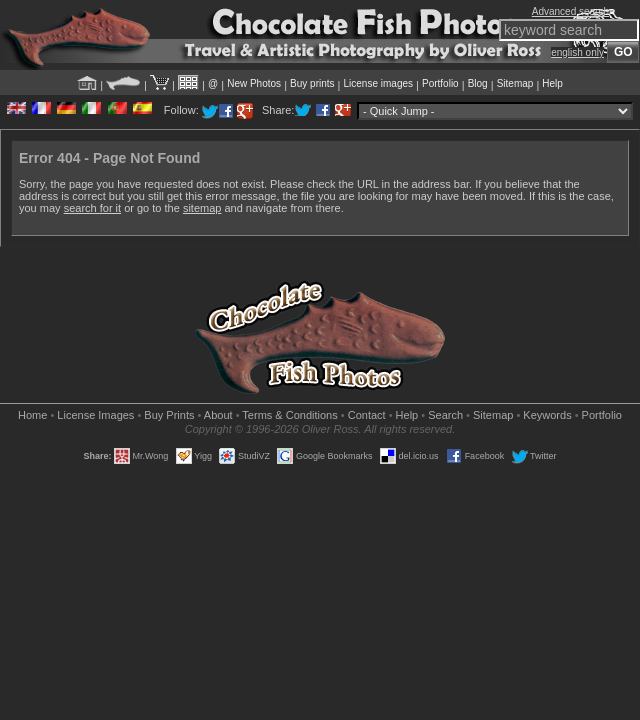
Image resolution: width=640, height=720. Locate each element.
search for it (92, 208)
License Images (95, 415)
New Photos (254, 83)
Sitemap (515, 83)
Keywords (547, 415)
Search (445, 415)
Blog (478, 83)
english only (577, 52)
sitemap (202, 208)
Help (552, 83)
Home (32, 415)
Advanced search (570, 11)
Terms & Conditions (289, 415)
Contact (367, 415)
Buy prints (312, 83)
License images (378, 83)
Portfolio (440, 83)
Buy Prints (169, 415)
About (218, 415)
